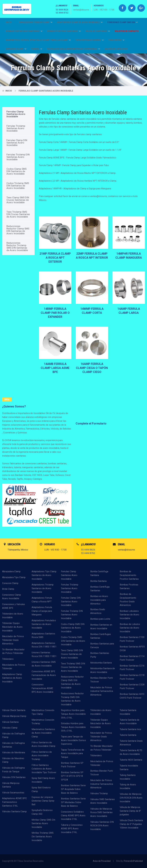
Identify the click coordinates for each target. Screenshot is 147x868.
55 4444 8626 (62, 10)
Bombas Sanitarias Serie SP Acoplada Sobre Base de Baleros (73, 789)
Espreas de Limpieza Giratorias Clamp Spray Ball (43, 801)
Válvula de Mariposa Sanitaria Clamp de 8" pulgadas (130, 811)
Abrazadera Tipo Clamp (14, 577)
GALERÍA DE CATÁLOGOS (116, 49)
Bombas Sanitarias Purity (100, 655)
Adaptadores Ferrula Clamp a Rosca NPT (42, 600)
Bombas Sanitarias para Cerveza (102, 646)
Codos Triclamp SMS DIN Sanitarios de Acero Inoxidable (18, 186)
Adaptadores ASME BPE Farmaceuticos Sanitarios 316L (14, 802)
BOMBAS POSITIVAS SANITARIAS (64, 31)
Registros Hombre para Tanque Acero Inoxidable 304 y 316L (73, 714)
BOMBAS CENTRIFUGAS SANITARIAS (24, 31)
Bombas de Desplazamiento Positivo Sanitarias (129, 575)
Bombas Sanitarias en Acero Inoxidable (101, 627)
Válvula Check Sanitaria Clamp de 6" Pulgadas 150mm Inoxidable (131, 824)
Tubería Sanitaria (128, 735)
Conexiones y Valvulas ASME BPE (13, 606)
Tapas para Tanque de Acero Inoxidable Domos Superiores (73, 740)
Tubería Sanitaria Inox (130, 729)
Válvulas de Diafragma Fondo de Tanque (13, 770)
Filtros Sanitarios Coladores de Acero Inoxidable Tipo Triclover (44, 769)
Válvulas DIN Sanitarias (14, 777)
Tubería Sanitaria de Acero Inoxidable (130, 722)
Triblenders (8, 659)
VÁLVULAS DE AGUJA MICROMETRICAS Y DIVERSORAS (73, 49)
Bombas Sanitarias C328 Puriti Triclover (132, 686)
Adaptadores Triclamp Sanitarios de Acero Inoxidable (43, 588)
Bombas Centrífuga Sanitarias (100, 589)
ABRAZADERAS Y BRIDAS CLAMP (36, 22)
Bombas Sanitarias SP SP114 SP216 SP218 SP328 (72, 776)
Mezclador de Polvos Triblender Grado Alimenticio (13, 640)
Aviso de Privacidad (102, 861)
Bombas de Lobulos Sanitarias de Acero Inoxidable (130, 628)
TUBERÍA (37, 49)
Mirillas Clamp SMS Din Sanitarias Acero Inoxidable (43, 823)
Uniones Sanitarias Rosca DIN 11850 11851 (44, 654)
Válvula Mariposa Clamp (14, 716)
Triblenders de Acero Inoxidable (13, 616)
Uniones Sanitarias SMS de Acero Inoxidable (44, 664)
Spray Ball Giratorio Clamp (41, 789)
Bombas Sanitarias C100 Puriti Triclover (132, 639)
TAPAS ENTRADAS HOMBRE (90, 40)
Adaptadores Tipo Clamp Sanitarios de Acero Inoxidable (44, 575)
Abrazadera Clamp (11, 571)
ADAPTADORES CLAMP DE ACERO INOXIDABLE (80, 22)
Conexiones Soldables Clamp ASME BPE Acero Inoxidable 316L (73, 815)
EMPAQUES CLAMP (16, 49)
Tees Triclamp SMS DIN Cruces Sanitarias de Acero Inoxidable (18, 214)
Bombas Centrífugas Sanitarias (101, 636)
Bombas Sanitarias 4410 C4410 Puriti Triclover (132, 696)
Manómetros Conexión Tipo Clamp (43, 712)
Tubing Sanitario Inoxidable (128, 777)
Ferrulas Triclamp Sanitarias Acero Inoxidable (16, 128)
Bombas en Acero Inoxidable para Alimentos (99, 600)
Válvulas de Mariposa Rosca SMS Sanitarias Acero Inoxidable (101, 812)
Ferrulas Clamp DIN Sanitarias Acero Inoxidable (17, 143)
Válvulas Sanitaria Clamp (14, 812)
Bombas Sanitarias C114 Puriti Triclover (132, 658)
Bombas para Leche (100, 619)
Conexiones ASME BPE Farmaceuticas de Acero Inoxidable (44, 675)
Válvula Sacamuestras (13, 793)
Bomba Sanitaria (98, 581)
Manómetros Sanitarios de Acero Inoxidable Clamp (43, 733)
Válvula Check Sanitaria (14, 710)
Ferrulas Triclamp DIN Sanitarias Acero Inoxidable (18, 157)
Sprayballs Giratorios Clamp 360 (42, 812)
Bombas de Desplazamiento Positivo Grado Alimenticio (128, 600)
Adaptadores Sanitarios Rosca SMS (43, 635)
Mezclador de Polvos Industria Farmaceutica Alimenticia (102, 691)
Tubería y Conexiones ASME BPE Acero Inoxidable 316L (72, 829)
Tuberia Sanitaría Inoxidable (128, 712)
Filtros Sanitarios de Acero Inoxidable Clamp (43, 744)
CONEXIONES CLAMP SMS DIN (122, 22)
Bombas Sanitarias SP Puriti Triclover (72, 765)
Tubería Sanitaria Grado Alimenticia (131, 743)
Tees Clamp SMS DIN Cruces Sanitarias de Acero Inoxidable (18, 200)
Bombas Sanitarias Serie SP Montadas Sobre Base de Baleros (73, 802)
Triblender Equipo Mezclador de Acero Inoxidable (12, 627)
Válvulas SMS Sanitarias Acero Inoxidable (102, 801)
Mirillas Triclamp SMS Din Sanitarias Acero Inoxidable (43, 836)
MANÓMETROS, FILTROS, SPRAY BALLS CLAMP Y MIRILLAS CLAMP (38, 40)
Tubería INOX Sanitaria (131, 760)
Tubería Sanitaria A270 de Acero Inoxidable (131, 752)
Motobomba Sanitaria (101, 663)
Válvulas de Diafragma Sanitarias (13, 745)
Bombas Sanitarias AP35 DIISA (132, 649)
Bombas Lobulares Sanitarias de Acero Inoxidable (129, 615)
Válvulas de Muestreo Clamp (13, 760)
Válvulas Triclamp (99, 793)
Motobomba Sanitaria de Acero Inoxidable (103, 670)
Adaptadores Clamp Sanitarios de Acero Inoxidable (12, 678)
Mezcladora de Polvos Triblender (14, 667)
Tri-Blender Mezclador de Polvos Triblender (13, 651)
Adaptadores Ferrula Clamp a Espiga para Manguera (42, 611)
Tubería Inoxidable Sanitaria (129, 768)
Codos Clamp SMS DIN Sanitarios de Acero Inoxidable (17, 171)
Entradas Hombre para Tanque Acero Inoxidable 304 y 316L (73, 727)
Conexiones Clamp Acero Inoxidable (12, 597)
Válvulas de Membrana (14, 753)
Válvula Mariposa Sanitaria (11, 785)
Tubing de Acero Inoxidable (128, 786)
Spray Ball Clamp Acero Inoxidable (43, 780)
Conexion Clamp (10, 583)
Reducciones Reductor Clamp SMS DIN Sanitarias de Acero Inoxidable (18, 230)
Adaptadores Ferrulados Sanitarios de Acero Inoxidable (44, 624)
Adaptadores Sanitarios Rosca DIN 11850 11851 (44, 645)
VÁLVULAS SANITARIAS (98, 31)
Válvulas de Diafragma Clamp (13, 735)
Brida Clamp (8, 589)
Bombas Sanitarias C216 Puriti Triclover (132, 668)
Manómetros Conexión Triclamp (43, 722)
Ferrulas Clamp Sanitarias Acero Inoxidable (46, 91)
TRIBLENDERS (116, 40)
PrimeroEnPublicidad (133, 861)
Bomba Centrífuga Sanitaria (99, 573)
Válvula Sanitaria (10, 722)
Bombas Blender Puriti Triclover (102, 680)
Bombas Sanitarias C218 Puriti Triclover (132, 677)
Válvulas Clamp (10, 728)
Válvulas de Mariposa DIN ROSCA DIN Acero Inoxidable (131, 798)
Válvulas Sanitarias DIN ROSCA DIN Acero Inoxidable (102, 826)
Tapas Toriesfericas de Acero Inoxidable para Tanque (73, 753)
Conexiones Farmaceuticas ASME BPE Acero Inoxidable (42, 688)
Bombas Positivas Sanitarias (129, 587)
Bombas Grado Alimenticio (98, 611)
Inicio (9, 22)
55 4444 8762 (62, 13)
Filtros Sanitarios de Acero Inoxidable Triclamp (42, 756)
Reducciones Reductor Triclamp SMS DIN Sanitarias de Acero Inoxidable (17, 247)
